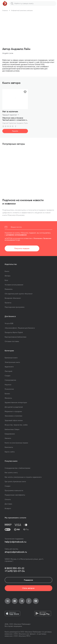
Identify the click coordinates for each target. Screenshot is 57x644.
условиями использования (16, 235)
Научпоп (8, 385)
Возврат (8, 508)
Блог (6, 280)
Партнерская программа (15, 307)
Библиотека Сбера (12, 429)
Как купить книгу (11, 473)
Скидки (8, 376)
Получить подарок (22, 248)
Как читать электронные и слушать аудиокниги (23, 477)
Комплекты (9, 447)
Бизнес (7, 394)
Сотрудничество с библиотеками (17, 468)
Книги (7, 271)
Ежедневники (10, 434)
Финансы (8, 398)
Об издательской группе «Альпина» (19, 294)
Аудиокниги (9, 367)
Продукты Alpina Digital (14, 332)
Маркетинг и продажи (13, 411)
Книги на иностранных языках (16, 443)
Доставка (8, 504)
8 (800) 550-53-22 (14, 568)
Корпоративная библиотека (15, 337)
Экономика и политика (13, 416)
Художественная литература (16, 402)
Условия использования (14, 285)
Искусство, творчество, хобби (16, 425)
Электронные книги (12, 362)
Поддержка (28, 580)
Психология (9, 389)
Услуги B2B (9, 323)
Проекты (8, 303)
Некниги (8, 438)
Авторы (8, 276)
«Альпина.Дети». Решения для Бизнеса (20, 328)
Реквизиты (9, 289)
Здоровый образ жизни (14, 420)
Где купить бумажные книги (15, 481)
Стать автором (28, 588)
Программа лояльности (14, 490)
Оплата (8, 499)
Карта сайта (10, 452)
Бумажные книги (11, 358)
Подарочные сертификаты (15, 495)
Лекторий (8, 371)
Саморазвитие (10, 380)
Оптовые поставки (12, 341)
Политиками (38, 238)
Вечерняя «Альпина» (13, 298)
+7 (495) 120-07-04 (15, 571)
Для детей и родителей (14, 407)
